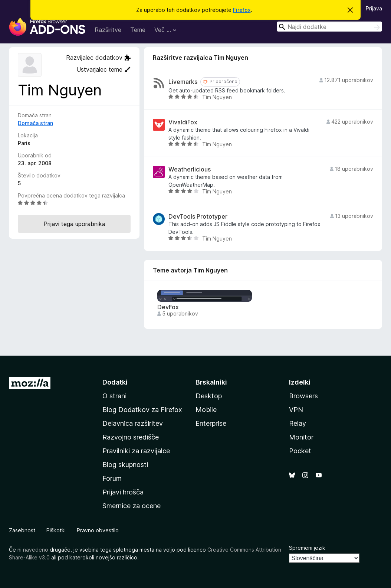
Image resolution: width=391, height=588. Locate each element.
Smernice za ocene (132, 506)
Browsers (303, 396)
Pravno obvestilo (98, 530)
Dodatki (115, 382)
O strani (114, 396)
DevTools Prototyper (198, 217)
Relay (298, 423)
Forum (112, 478)
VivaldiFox (183, 122)
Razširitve (108, 30)
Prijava (374, 8)
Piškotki (56, 530)
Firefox (242, 10)
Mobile (206, 410)
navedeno (36, 550)
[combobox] (329, 27)
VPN (296, 410)
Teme (138, 30)
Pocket (300, 451)
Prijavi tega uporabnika (74, 224)
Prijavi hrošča (123, 492)
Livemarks (183, 82)
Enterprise (211, 423)
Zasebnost (22, 530)
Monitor (301, 437)
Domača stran (35, 123)
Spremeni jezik (307, 548)
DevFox (168, 307)
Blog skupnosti (125, 465)
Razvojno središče (131, 437)
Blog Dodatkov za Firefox (142, 410)
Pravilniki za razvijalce (136, 451)
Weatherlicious (190, 169)
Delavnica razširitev (133, 423)
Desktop (209, 396)
